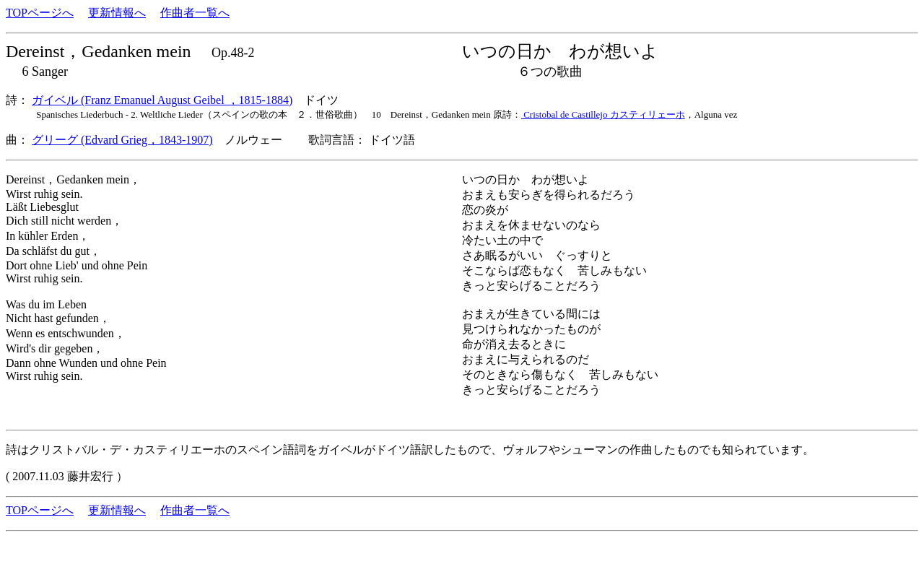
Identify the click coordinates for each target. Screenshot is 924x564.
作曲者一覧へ (195, 13)
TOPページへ (40, 13)
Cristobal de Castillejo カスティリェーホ (603, 114)
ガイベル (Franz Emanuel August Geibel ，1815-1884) (162, 100)
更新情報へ (117, 13)
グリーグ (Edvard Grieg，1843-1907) (122, 140)
